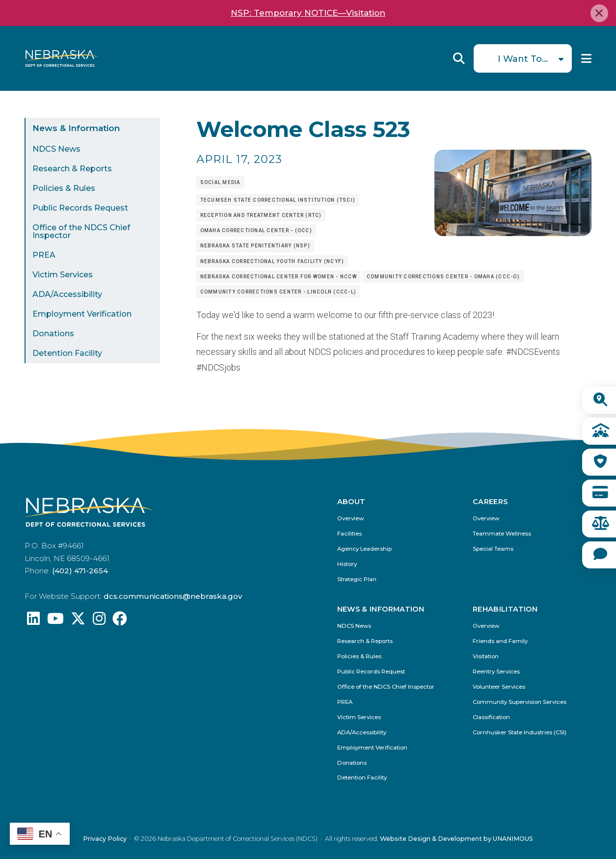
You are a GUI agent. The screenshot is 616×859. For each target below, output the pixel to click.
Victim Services (63, 275)
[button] (513, 233)
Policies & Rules (64, 188)
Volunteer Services (499, 687)
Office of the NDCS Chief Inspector (81, 231)
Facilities (349, 534)
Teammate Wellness (502, 534)
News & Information (76, 128)
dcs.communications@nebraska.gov (173, 596)
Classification (491, 717)
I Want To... (523, 59)
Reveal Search (459, 58)
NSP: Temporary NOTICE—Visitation (308, 13)
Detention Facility (67, 353)
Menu (586, 58)
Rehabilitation (505, 609)
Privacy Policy (105, 839)
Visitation (486, 657)
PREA (44, 255)
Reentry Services (496, 672)
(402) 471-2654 (80, 571)
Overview (350, 519)
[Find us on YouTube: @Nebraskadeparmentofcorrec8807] (55, 621)
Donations (53, 334)
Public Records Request (80, 208)
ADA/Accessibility (67, 294)
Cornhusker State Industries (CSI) (520, 733)
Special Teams (493, 549)
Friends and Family (500, 641)
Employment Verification (82, 314)
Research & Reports (72, 169)
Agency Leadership (364, 549)
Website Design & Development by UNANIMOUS (456, 839)
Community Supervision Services (520, 702)
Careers (490, 502)
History (347, 564)
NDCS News (56, 149)
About (351, 502)
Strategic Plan (357, 579)
